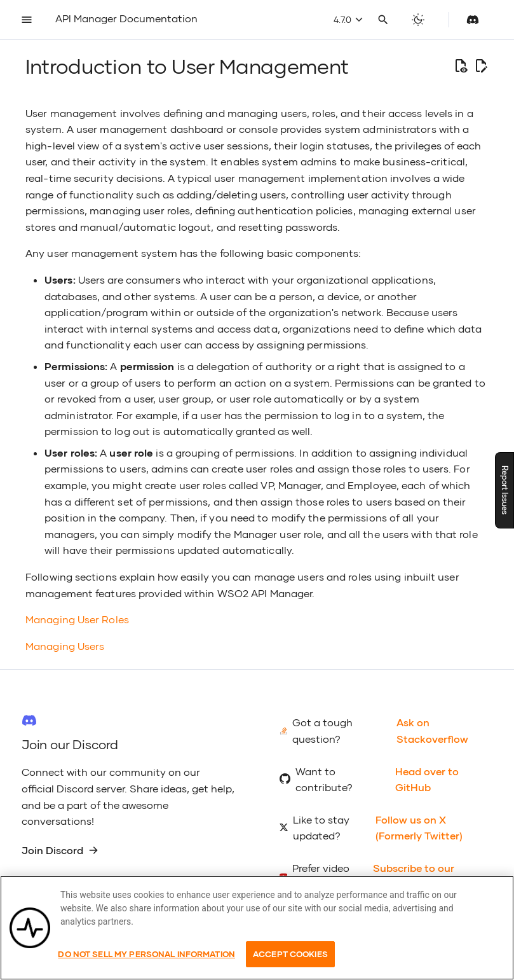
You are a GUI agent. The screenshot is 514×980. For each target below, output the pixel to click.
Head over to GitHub (427, 779)
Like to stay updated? (321, 828)
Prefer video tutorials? (321, 876)
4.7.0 (348, 19)
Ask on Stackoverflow (432, 730)
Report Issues (505, 490)
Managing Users (65, 646)
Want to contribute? (324, 779)
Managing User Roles (77, 619)
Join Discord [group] (60, 850)
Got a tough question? (322, 730)
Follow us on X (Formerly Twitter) (419, 828)
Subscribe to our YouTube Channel (416, 876)
